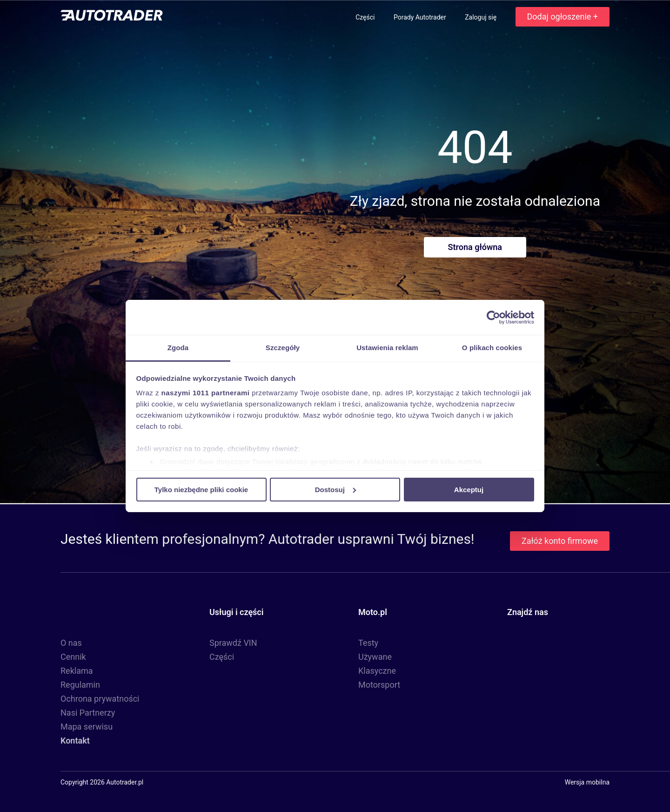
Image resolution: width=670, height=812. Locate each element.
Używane (375, 657)
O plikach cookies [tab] (492, 348)
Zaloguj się (481, 17)
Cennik (73, 657)
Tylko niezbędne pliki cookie (201, 489)
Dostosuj (335, 489)
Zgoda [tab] (178, 348)
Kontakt (75, 741)
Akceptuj (469, 489)
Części (366, 17)
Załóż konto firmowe (560, 541)
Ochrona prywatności (100, 699)
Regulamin (80, 685)
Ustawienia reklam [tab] (387, 348)
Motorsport (379, 685)
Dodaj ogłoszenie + (563, 17)
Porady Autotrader (421, 17)
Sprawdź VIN (233, 643)
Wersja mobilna (587, 782)
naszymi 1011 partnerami (206, 393)
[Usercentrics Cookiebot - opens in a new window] (493, 317)
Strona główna (475, 247)
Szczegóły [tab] (283, 348)
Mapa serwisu (87, 727)
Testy (368, 643)
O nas (71, 643)
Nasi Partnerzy (88, 713)
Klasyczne (377, 671)
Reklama (77, 671)
